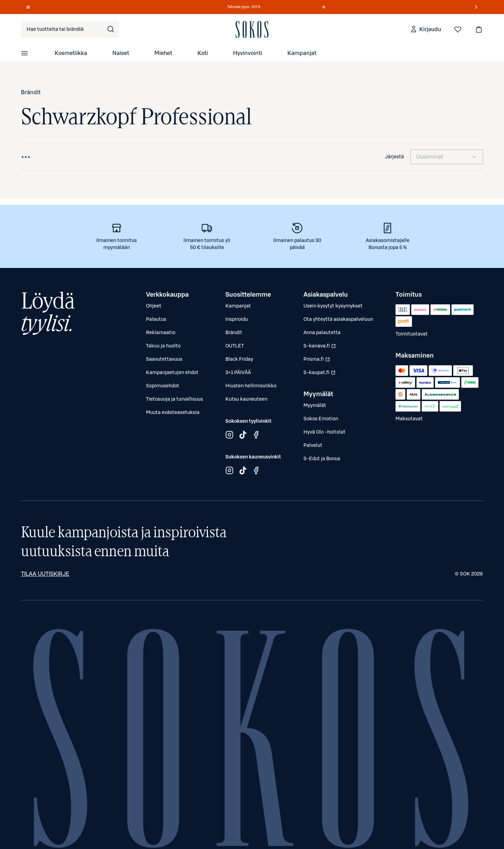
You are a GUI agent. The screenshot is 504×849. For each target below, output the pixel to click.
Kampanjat (302, 53)
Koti (203, 53)
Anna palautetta (322, 333)
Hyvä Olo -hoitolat (324, 432)
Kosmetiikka (71, 53)
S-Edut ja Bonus (322, 459)
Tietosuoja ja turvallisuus (174, 399)
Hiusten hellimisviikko (251, 386)
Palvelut (313, 446)
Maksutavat (409, 419)
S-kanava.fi (320, 348)
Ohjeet (154, 306)
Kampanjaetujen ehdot (172, 373)
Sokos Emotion (321, 419)
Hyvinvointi (248, 53)
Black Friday (239, 359)
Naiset (121, 53)
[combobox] (70, 29)
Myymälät (315, 406)
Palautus (156, 319)
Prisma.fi (320, 361)
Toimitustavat (412, 334)
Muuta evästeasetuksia (173, 413)
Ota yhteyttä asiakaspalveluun (338, 319)
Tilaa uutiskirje (45, 574)
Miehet (163, 53)
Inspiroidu (237, 319)
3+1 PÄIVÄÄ (238, 373)
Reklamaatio (161, 333)
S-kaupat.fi (320, 374)
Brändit (31, 92)
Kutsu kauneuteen (246, 399)
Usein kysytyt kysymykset (333, 306)
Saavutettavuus (164, 359)
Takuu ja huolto (163, 346)
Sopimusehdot (163, 386)
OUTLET (235, 346)
